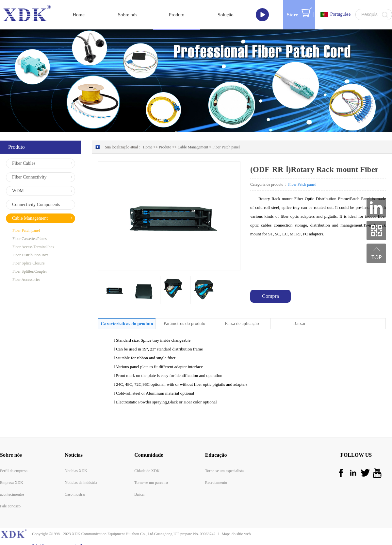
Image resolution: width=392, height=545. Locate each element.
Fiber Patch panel (226, 140)
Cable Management (193, 140)
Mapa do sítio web (235, 527)
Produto (165, 140)
